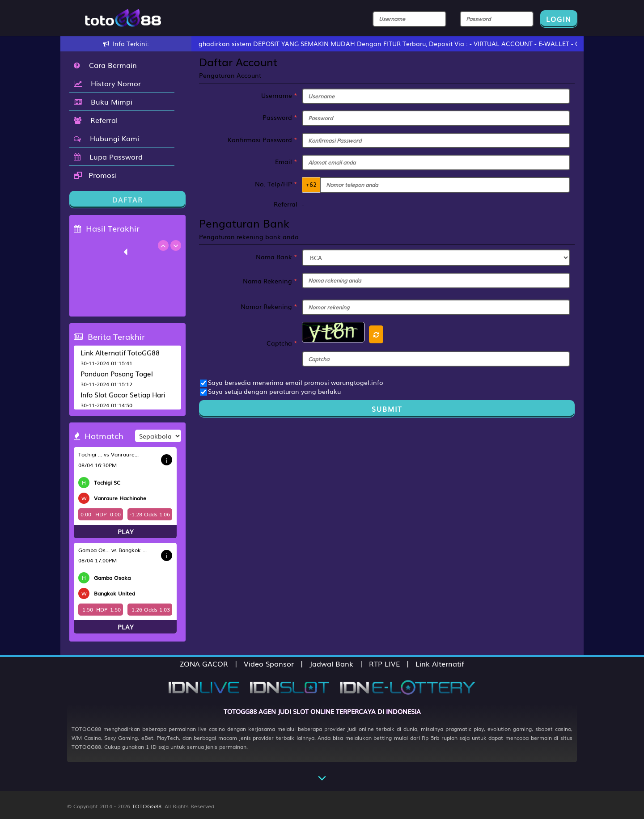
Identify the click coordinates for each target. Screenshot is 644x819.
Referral (96, 120)
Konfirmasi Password (263, 139)
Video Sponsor (269, 663)
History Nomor (107, 83)
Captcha (282, 343)
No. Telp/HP (276, 184)
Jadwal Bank (331, 663)
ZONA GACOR (204, 663)
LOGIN (559, 19)
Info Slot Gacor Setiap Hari (123, 394)
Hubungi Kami (106, 138)
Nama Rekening (270, 281)
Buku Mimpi (103, 101)
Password (280, 117)
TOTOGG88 (147, 806)
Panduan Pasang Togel (117, 373)
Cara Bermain (105, 65)
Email (286, 161)
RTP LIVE (384, 663)
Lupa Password (108, 156)
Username (279, 95)
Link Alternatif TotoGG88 (120, 352)
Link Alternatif (440, 663)
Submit (387, 409)
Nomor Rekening (269, 306)
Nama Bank (277, 257)
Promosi (95, 175)
